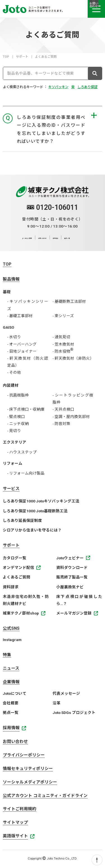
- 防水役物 (63, 351)
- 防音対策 (61, 424)
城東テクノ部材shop (21, 613)
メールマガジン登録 (74, 613)
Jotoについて (15, 693)
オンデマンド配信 (18, 567)
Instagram (12, 640)
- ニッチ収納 (18, 424)
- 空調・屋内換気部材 (71, 417)
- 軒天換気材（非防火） (73, 358)
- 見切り (14, 431)
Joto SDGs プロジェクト (74, 713)
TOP (6, 57)
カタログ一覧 (15, 558)
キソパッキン (58, 87)
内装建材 (11, 385)
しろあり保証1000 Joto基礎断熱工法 (35, 511)
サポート (22, 57)
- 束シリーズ (63, 316)
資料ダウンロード (72, 567)
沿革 (57, 703)
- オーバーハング (22, 344)
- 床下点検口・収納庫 (26, 409)
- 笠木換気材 (63, 344)
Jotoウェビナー (70, 558)
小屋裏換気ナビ (70, 587)
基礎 (7, 292)
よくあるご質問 (20, 238)
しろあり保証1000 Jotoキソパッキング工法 (41, 501)
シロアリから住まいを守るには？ (32, 530)
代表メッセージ (66, 693)
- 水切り (14, 337)
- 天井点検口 (63, 409)
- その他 (14, 372)
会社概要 (11, 703)
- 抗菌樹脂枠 (18, 395)
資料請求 (71, 238)
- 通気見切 (61, 337)
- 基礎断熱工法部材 (69, 301)
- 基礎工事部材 (20, 316)
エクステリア (15, 442)
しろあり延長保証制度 (22, 520)
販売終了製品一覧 (72, 577)
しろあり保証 (87, 87)
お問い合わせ (48, 238)
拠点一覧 (90, 238)
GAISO (9, 327)
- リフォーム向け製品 (26, 473)
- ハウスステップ (22, 452)
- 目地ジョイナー (22, 351)
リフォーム (13, 463)
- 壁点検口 (16, 417)
